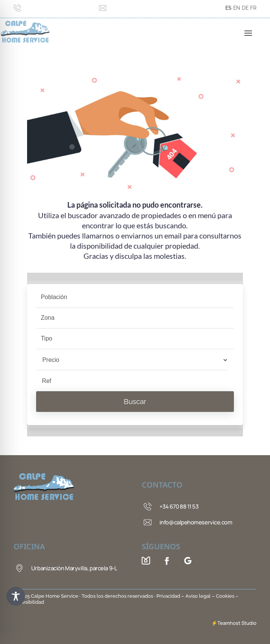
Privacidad (169, 596)
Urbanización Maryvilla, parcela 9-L (74, 568)
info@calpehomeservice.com (196, 522)
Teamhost (229, 623)
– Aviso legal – (198, 596)
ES (228, 5)
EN (237, 5)
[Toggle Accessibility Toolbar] (16, 596)
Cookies (225, 596)
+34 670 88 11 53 (179, 507)
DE (245, 5)
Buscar (135, 401)
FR (253, 5)
